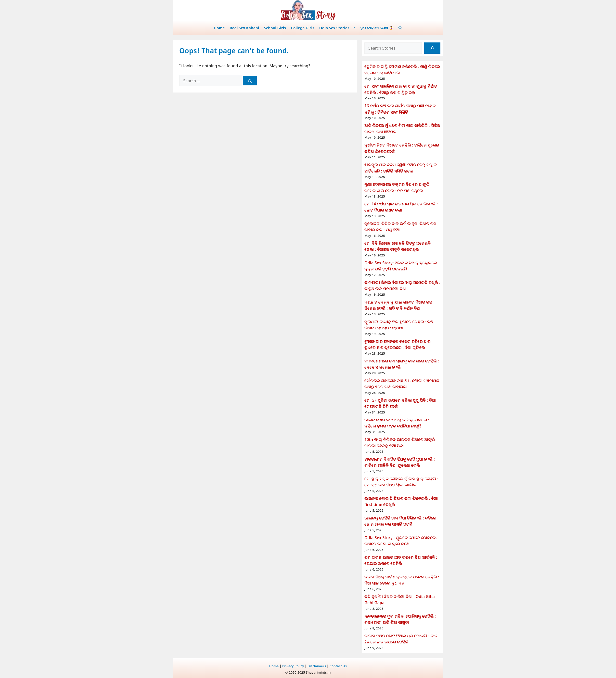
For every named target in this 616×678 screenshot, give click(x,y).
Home (219, 28)
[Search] (250, 81)
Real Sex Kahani (244, 28)
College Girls (303, 28)
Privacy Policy (293, 666)
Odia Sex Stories (339, 28)
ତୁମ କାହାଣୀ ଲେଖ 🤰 (377, 28)
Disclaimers (317, 666)
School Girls (275, 28)
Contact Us (338, 666)
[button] (400, 28)
